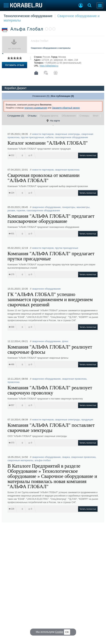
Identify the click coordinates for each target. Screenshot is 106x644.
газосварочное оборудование (71, 137)
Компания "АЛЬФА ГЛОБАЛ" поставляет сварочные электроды (51, 428)
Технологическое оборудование (28, 16)
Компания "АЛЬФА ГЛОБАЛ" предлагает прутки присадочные (51, 256)
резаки (11, 210)
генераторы (69, 207)
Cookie (59, 632)
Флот (96, 116)
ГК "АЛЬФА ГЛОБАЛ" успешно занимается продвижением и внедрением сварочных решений (50, 299)
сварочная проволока (67, 170)
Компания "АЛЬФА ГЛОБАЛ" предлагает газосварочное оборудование (51, 219)
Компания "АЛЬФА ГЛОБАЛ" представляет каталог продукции (39, 149)
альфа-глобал (43, 460)
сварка (66, 457)
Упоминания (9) (41, 96)
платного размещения (36, 108)
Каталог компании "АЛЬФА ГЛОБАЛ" (48, 143)
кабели (49, 137)
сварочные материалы (20, 460)
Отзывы (32, 116)
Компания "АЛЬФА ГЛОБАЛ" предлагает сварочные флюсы (38, 358)
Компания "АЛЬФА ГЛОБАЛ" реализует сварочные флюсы (50, 349)
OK (67, 632)
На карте (53, 121)
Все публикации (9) (62, 96)
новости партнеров (43, 134)
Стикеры (84, 116)
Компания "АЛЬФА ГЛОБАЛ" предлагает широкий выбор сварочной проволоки (48, 186)
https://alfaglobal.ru (49, 66)
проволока (14, 382)
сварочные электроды (67, 134)
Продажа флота (49, 116)
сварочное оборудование (46, 207)
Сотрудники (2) (16, 116)
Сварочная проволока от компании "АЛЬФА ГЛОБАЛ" (44, 178)
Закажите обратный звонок (66, 108)
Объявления (69, 116)
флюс (65, 341)
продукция (87, 420)
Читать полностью (88, 155)
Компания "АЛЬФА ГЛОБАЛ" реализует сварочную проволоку (50, 390)
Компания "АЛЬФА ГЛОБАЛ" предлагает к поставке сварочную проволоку (45, 399)
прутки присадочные (32, 137)
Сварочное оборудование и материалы (51, 48)
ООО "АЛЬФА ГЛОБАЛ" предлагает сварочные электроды (37, 436)
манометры (83, 207)
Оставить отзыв (15, 65)
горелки (21, 210)
